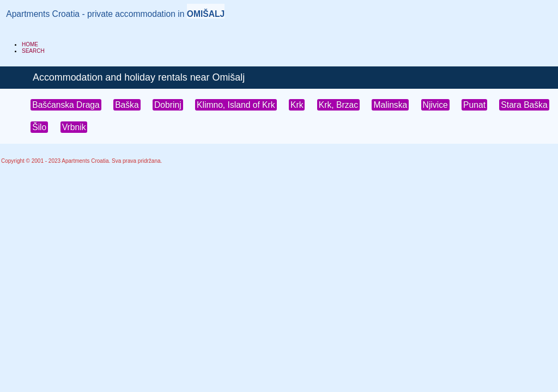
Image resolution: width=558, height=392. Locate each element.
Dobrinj (168, 105)
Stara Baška (524, 105)
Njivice (435, 105)
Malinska (390, 105)
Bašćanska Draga (66, 105)
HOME (30, 44)
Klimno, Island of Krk (236, 105)
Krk (297, 105)
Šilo (39, 127)
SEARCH (33, 51)
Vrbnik (74, 127)
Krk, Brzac (338, 105)
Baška (127, 105)
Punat (474, 105)
